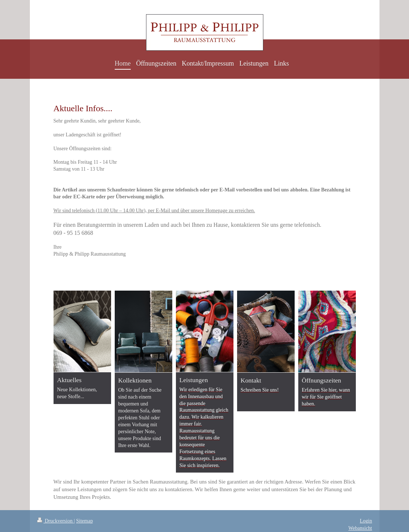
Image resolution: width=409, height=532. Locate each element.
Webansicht (360, 528)
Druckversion (56, 521)
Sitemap (84, 521)
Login (366, 521)
